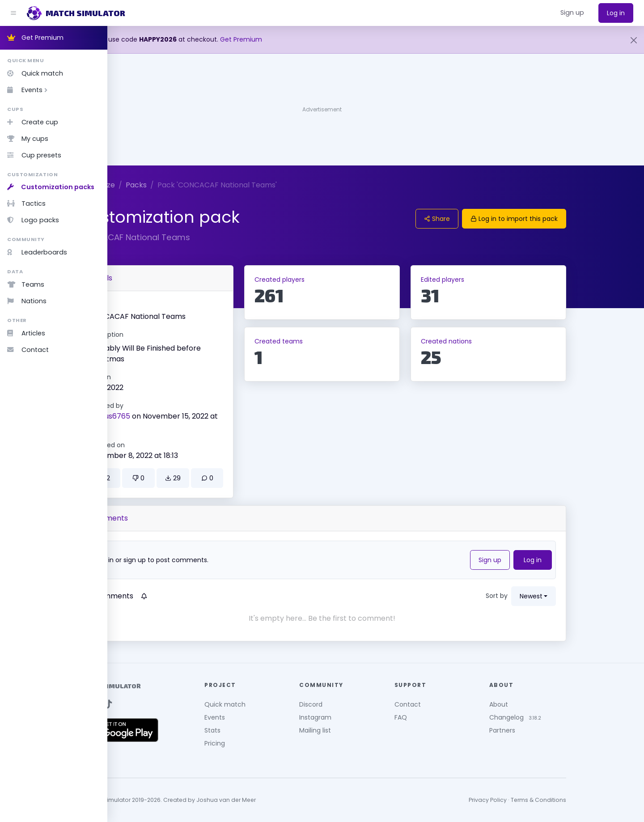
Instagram (369, 717)
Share (491, 219)
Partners (556, 730)
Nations (27, 301)
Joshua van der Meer (280, 800)
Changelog (560, 717)
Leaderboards (37, 252)
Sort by (550, 596)
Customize (150, 185)
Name (151, 306)
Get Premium (35, 38)
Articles (26, 333)
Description (159, 335)
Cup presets (34, 155)
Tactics (26, 203)
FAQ (454, 717)
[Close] (634, 40)
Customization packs (51, 187)
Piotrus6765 (163, 416)
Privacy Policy (541, 800)
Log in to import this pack (568, 219)
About (552, 704)
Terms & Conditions (592, 800)
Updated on (160, 445)
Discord (364, 704)
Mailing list (369, 730)
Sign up (544, 560)
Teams (26, 284)
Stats (266, 730)
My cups (28, 139)
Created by (159, 406)
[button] (572, 13)
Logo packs (33, 220)
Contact (28, 350)
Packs (190, 185)
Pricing (268, 743)
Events (29, 90)
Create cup (33, 122)
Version (153, 377)
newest (585, 596)
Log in (616, 13)
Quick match (35, 73)
